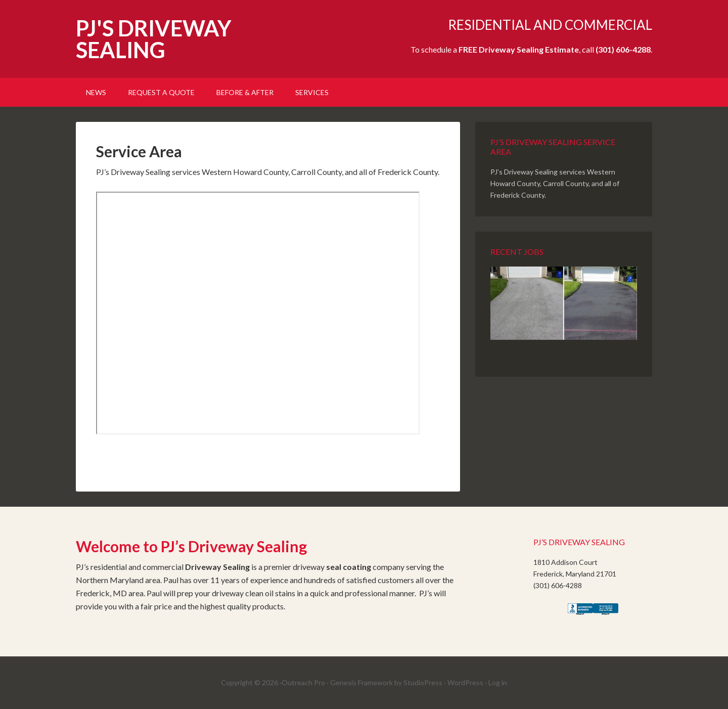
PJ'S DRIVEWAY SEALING (154, 39)
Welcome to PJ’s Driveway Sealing (191, 546)
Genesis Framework (361, 682)
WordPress (465, 682)
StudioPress (423, 682)
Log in (498, 682)
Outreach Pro (303, 682)
